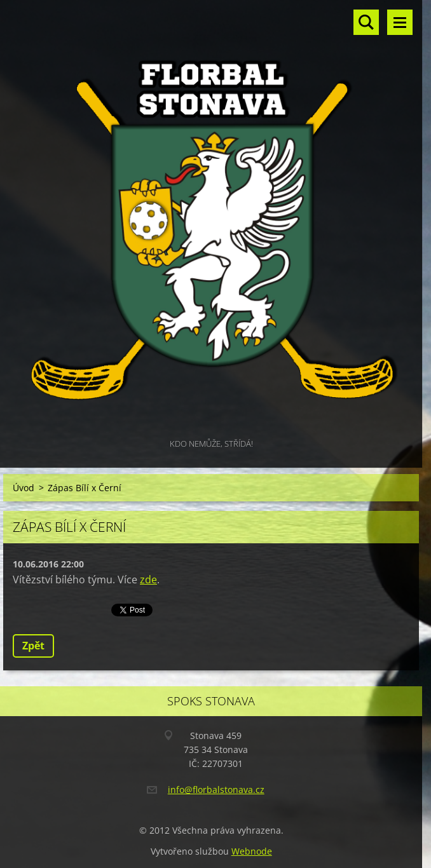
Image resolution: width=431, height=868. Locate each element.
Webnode (252, 851)
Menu (400, 22)
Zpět (33, 646)
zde (148, 580)
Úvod (24, 488)
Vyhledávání (366, 22)
